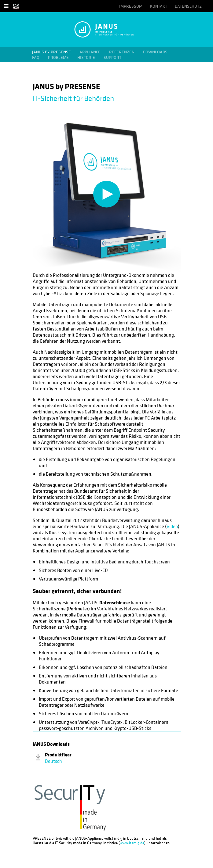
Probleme (58, 57)
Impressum (131, 6)
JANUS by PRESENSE (51, 52)
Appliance (90, 52)
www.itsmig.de (132, 843)
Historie (86, 57)
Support (112, 57)
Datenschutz (188, 6)
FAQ (36, 57)
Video (172, 526)
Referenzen (122, 52)
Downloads (155, 52)
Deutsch (53, 761)
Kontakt (159, 6)
